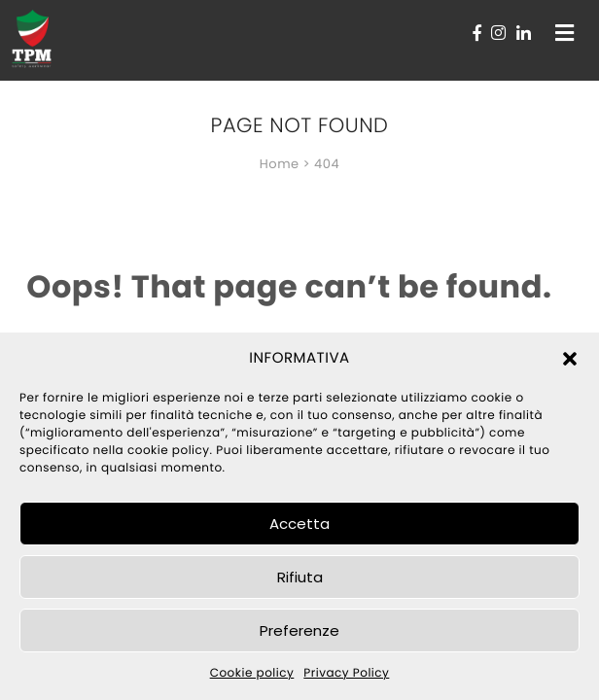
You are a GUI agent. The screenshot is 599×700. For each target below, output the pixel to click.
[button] (570, 359)
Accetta (299, 524)
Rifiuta (300, 577)
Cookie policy (252, 673)
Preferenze (299, 630)
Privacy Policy (346, 673)
